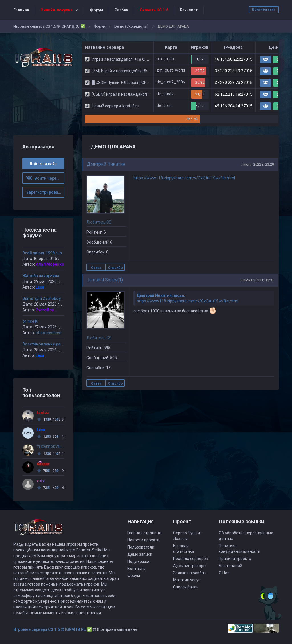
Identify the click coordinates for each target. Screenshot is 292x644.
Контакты (137, 569)
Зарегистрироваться (45, 192)
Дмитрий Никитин (106, 164)
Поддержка (138, 561)
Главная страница (144, 533)
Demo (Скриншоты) (131, 26)
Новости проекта (143, 540)
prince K (30, 321)
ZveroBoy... (46, 310)
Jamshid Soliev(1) (105, 280)
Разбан (121, 10)
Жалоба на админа (41, 276)
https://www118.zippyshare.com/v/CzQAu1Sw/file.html (184, 178)
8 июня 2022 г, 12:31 (257, 280)
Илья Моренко (50, 264)
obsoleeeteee (48, 333)
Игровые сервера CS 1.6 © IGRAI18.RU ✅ (49, 26)
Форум (97, 10)
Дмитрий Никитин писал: (161, 295)
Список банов (186, 587)
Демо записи (140, 554)
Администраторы (190, 566)
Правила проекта (235, 559)
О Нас (224, 573)
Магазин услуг (187, 580)
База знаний (230, 566)
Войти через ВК (45, 178)
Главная (21, 10)
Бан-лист (189, 10)
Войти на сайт (264, 9)
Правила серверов (191, 559)
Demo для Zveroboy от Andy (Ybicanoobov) (63, 299)
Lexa (40, 287)
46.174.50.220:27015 (234, 59)
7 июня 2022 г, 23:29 (257, 164)
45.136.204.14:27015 (234, 106)
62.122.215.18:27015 (234, 94)
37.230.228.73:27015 (234, 83)
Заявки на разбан (190, 573)
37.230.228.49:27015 (234, 71)
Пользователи (141, 547)
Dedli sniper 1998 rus (42, 253)
